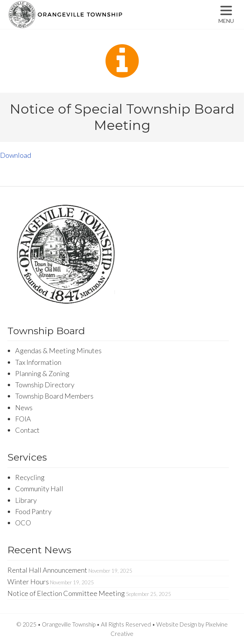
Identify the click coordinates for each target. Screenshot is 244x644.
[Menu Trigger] (226, 15)
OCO (23, 523)
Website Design (177, 624)
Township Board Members (54, 396)
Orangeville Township (90, 21)
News (24, 407)
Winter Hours (28, 582)
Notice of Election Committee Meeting (66, 593)
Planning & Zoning (42, 373)
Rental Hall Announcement (47, 570)
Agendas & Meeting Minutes (58, 350)
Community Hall (39, 489)
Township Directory (45, 385)
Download (16, 155)
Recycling (30, 477)
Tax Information (38, 362)
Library (26, 500)
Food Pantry (33, 511)
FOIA (23, 419)
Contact (27, 430)
